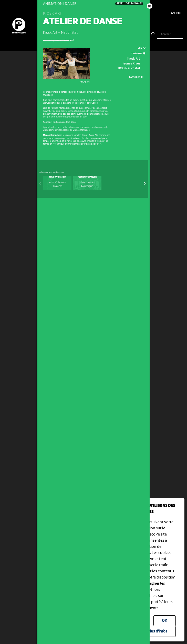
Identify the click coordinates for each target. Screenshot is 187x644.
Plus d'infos (157, 631)
